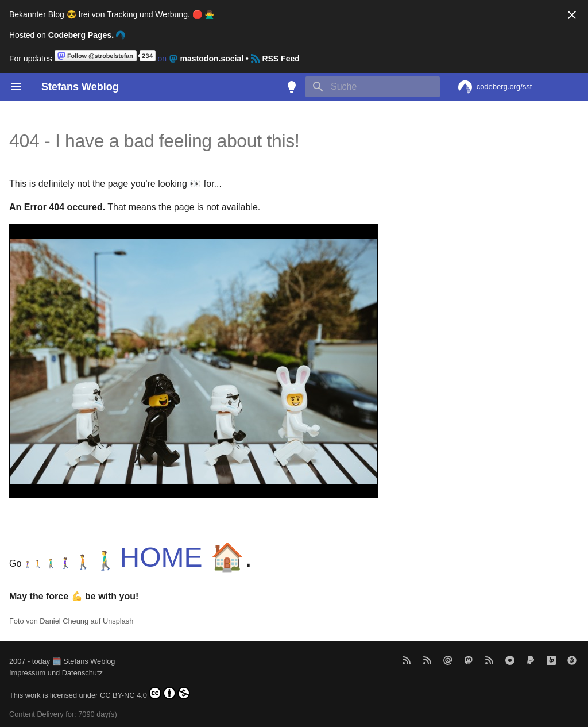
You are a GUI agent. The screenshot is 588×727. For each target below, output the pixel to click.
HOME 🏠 (182, 557)
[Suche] (373, 87)
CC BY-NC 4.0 (145, 693)
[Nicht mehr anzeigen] (572, 15)
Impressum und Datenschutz (56, 673)
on (150, 59)
